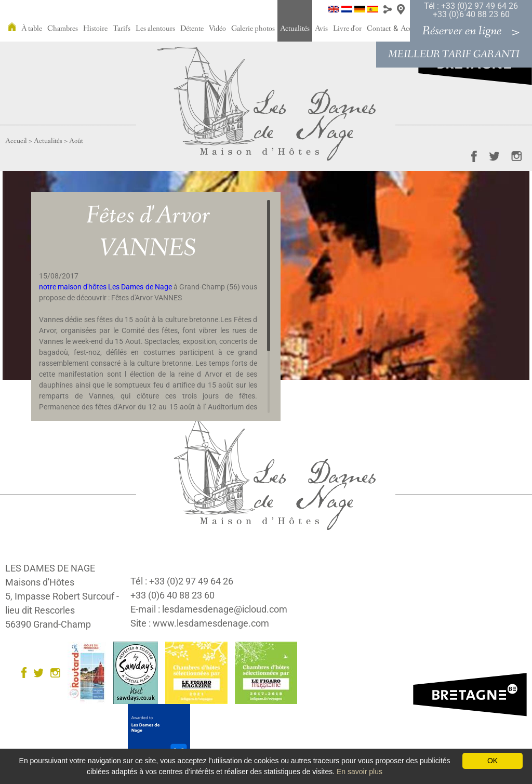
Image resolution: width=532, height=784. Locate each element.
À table (32, 29)
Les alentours (155, 29)
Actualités (295, 29)
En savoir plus (360, 772)
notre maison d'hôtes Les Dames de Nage (105, 287)
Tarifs (122, 29)
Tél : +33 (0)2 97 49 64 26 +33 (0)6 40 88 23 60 (471, 10)
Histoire (95, 29)
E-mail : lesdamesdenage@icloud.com (209, 609)
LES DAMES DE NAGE (50, 568)
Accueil (16, 141)
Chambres (63, 29)
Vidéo (217, 29)
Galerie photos (253, 29)
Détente (192, 29)
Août (76, 141)
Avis (321, 29)
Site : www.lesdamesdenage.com (200, 623)
